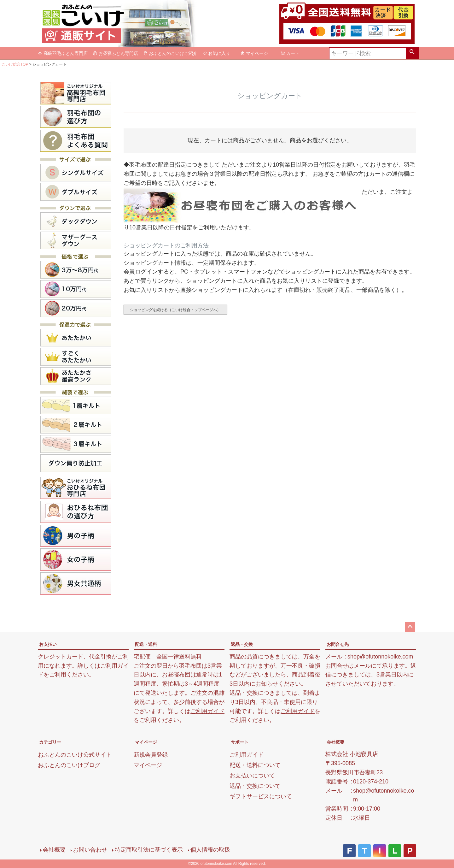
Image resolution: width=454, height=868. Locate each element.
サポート (240, 742)
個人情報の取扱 (210, 850)
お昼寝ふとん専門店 (115, 53)
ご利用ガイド (207, 711)
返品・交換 (242, 644)
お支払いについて (252, 776)
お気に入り (216, 53)
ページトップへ (410, 627)
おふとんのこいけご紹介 (170, 53)
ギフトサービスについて (261, 796)
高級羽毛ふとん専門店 (63, 53)
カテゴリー (50, 742)
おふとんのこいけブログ (69, 765)
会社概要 (335, 742)
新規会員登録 (151, 755)
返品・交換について (255, 786)
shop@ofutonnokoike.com (380, 657)
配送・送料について (255, 765)
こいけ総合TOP (15, 64)
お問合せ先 (338, 644)
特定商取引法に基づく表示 (149, 850)
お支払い (48, 644)
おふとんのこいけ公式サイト (75, 755)
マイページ (254, 53)
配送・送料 (146, 644)
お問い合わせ (90, 850)
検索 (412, 53)
